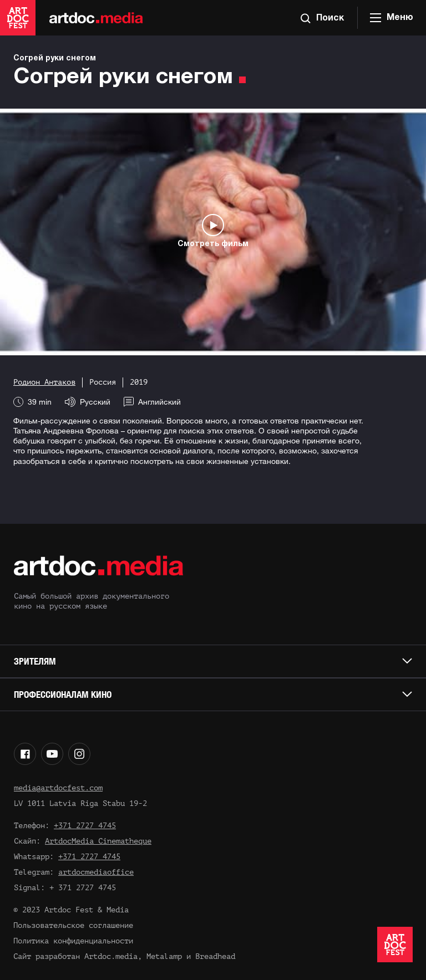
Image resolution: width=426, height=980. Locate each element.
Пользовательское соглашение (73, 925)
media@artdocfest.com (58, 788)
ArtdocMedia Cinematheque (98, 841)
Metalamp (164, 956)
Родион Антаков (44, 382)
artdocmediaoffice (96, 872)
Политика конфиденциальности (73, 941)
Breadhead (215, 956)
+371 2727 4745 (85, 826)
